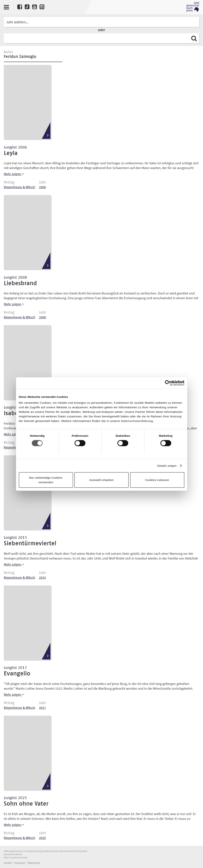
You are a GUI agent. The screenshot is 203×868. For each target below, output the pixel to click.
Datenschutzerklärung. (138, 421)
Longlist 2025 (15, 798)
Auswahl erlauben (101, 480)
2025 (42, 838)
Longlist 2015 (15, 538)
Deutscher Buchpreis (193, 7)
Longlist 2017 (15, 668)
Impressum (20, 863)
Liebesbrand (20, 283)
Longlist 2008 (15, 278)
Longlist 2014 (15, 408)
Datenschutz (34, 863)
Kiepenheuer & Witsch (20, 187)
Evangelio (17, 674)
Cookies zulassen (157, 480)
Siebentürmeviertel (30, 544)
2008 (42, 317)
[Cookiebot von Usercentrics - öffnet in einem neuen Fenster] (168, 383)
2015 (42, 577)
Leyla (11, 153)
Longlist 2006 (15, 147)
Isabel (12, 413)
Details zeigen (167, 465)
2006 (42, 187)
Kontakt (8, 863)
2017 (42, 708)
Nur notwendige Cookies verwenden (46, 480)
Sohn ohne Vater (26, 804)
